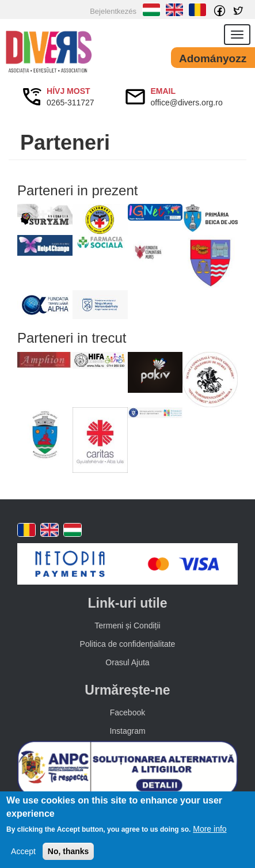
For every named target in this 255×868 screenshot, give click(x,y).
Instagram (127, 731)
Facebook (127, 712)
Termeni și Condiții (127, 626)
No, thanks (68, 851)
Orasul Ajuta (127, 662)
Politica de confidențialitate (128, 644)
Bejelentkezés (113, 11)
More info (210, 829)
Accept (23, 851)
